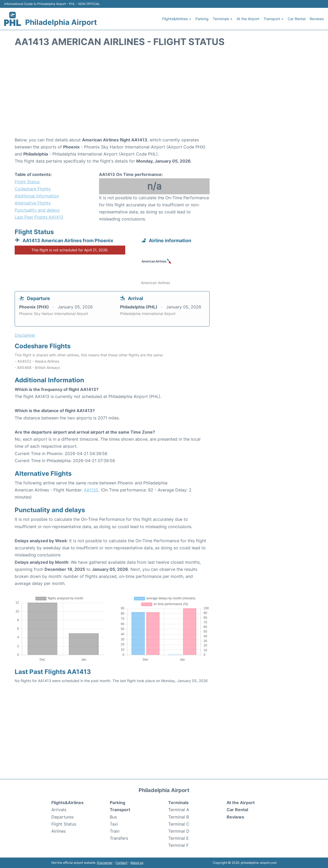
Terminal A (179, 810)
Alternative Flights (33, 203)
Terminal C (179, 824)
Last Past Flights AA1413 (39, 217)
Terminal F (178, 845)
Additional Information (37, 196)
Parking (202, 19)
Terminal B (179, 817)
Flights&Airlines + (177, 19)
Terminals (178, 803)
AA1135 (91, 490)
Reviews (317, 19)
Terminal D (179, 831)
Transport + (274, 19)
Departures (62, 817)
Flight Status (27, 182)
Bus (113, 817)
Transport (120, 810)
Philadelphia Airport (61, 22)
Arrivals (59, 810)
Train (115, 831)
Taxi (114, 824)
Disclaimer (105, 863)
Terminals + (223, 19)
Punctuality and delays (37, 210)
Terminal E (179, 838)
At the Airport (248, 19)
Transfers (119, 838)
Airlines (59, 831)
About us (137, 863)
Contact (121, 863)
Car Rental (297, 19)
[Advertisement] (164, 95)
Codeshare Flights (33, 189)
